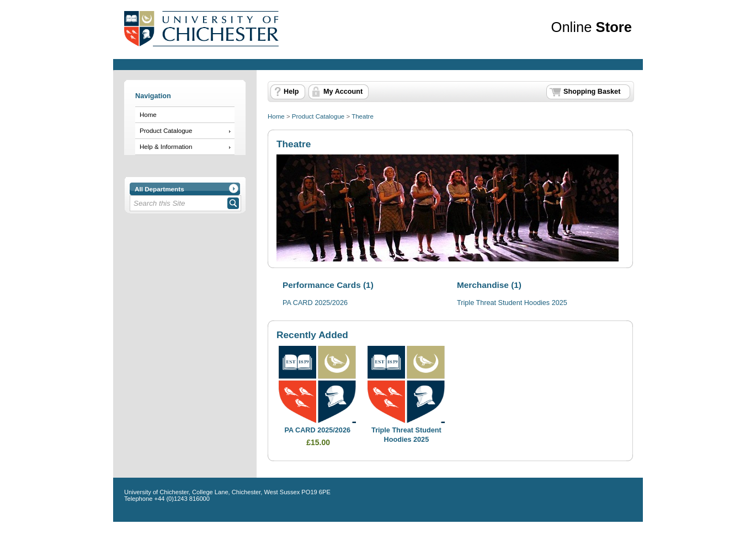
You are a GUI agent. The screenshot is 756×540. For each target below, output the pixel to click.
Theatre (363, 116)
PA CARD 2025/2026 (315, 303)
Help (291, 92)
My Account (343, 92)
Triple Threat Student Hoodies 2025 (512, 303)
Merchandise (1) (489, 285)
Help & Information (166, 147)
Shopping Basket (592, 92)
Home (148, 115)
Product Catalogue (166, 131)
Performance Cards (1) (328, 285)
